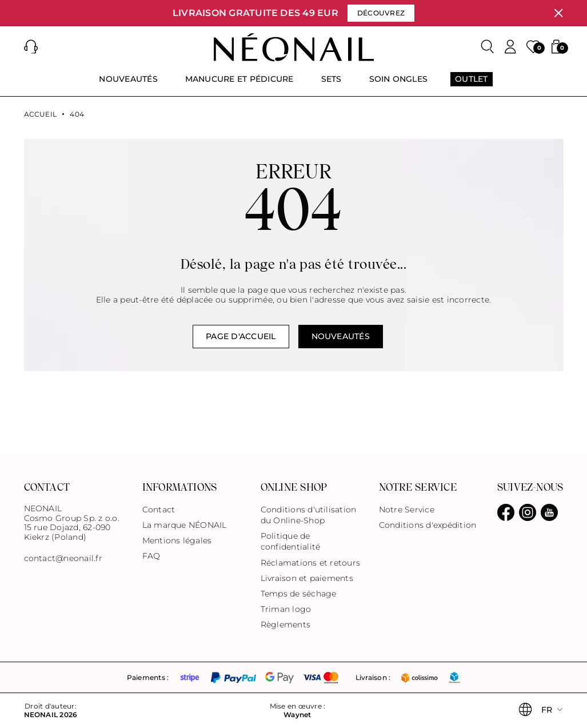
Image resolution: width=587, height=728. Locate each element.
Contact (159, 510)
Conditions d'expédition (428, 525)
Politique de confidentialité (291, 541)
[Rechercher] (488, 47)
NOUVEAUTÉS (341, 336)
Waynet (297, 715)
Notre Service (407, 510)
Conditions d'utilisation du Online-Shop (309, 515)
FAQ (151, 556)
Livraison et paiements (307, 578)
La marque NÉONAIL (185, 525)
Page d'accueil (241, 336)
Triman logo (286, 609)
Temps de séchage (299, 594)
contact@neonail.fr (63, 558)
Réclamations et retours (311, 563)
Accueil (41, 114)
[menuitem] (128, 84)
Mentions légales (177, 540)
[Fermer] (558, 13)
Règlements (285, 624)
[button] (31, 47)
